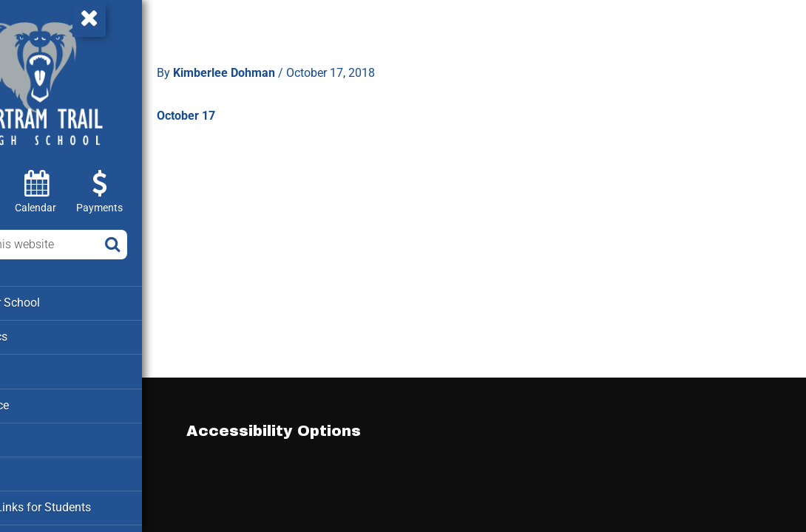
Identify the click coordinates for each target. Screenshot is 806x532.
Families (36, 435)
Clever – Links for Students (82, 502)
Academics (43, 335)
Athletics (37, 369)
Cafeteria (37, 468)
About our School (58, 302)
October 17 (251, 106)
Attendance (43, 402)
